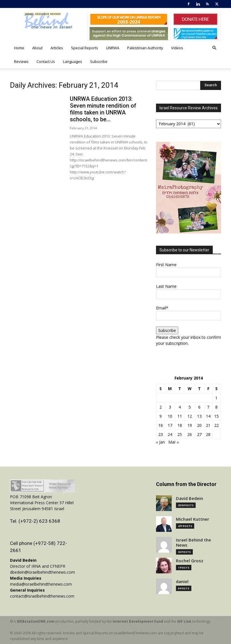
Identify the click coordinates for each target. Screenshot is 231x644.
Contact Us (46, 61)
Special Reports (85, 48)
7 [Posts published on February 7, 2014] (208, 407)
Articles (57, 48)
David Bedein (190, 498)
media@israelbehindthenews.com (41, 584)
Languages (73, 61)
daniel (182, 582)
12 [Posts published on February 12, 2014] (190, 416)
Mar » (174, 442)
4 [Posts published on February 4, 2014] (180, 407)
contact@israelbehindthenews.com (42, 596)
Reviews (21, 61)
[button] (214, 48)
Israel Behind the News (193, 543)
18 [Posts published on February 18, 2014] (180, 425)
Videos (177, 48)
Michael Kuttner (193, 519)
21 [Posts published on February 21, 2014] (208, 425)
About (37, 48)
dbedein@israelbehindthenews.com (42, 572)
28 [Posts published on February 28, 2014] (208, 434)
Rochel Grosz (190, 561)
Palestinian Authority (145, 48)
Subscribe (99, 61)
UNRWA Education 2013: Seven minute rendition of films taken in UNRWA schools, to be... (103, 109)
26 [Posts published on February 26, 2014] (190, 434)
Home (19, 48)
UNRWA (113, 48)
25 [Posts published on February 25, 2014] (180, 434)
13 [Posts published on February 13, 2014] (199, 416)
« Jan (160, 442)
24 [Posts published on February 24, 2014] (170, 434)
